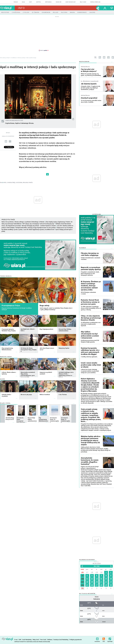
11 (87, 579)
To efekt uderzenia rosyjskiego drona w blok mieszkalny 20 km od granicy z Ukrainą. (91, 308)
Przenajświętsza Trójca (11, 306)
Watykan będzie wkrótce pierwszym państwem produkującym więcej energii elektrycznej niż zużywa (91, 440)
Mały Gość (83, 2)
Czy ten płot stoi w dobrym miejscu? (89, 70)
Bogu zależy (45, 306)
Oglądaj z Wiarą (5, 403)
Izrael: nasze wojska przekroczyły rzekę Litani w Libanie (91, 365)
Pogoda (97, 597)
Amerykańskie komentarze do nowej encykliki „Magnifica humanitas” (90, 461)
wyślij (6, 141)
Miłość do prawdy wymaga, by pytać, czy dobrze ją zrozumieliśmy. (91, 75)
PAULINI (25, 183)
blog (23, 2)
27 (87, 572)
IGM (20, 640)
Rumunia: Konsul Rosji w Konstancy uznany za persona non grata (90, 302)
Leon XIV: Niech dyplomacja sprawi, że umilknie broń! (39, 230)
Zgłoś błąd (110, 638)
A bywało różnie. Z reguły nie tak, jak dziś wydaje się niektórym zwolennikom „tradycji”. (91, 88)
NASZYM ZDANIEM (84, 62)
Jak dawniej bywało (89, 84)
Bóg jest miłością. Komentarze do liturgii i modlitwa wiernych (17, 309)
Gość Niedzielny (71, 2)
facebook (109, 57)
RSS (104, 638)
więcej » (17, 332)
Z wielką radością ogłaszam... (89, 357)
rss (100, 57)
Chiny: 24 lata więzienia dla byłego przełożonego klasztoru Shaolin (91, 318)
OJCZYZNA (19, 183)
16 (111, 579)
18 (87, 582)
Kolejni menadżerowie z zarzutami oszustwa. (91, 259)
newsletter (104, 57)
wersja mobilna (95, 2)
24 (82, 585)
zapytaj (39, 2)
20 (97, 582)
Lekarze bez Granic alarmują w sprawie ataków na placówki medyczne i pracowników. (90, 371)
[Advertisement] (57, 33)
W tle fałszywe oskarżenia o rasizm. (88, 293)
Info (21, 8)
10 (82, 579)
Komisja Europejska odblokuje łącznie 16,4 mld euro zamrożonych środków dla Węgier (90, 351)
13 (97, 579)
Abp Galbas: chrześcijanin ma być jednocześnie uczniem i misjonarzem (90, 335)
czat (31, 2)
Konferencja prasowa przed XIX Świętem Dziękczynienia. (90, 341)
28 (92, 572)
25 (87, 585)
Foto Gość (43, 640)
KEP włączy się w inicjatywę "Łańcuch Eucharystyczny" (39, 224)
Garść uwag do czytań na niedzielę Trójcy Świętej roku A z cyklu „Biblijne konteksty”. (56, 309)
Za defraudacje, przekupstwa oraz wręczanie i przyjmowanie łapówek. (91, 324)
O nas (16, 640)
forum (16, 2)
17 (82, 582)
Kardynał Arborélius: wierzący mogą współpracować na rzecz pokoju (36, 228)
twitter (113, 57)
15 (106, 579)
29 (97, 572)
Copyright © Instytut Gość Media (23, 642)
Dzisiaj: (97, 563)
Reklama (50, 640)
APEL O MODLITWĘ (9, 183)
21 (101, 582)
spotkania (48, 2)
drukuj (10, 141)
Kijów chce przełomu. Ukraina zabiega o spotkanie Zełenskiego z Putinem (23, 222)
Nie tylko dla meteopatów (87, 594)
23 (111, 582)
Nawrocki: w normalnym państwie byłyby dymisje (91, 268)
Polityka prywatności (76, 640)
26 (82, 572)
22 (106, 582)
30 (101, 572)
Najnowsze (83, 248)
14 (101, 579)
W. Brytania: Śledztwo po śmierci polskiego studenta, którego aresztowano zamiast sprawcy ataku (91, 286)
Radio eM (59, 2)
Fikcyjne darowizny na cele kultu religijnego (90, 254)
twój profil (105, 8)
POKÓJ (31, 183)
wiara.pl (7, 8)
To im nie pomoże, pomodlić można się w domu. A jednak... (91, 101)
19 (92, 582)
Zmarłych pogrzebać (89, 98)
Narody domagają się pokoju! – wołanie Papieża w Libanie (39, 226)
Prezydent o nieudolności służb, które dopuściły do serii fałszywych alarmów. (90, 274)
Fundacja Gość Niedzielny (61, 640)
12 (92, 579)
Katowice (97, 599)
